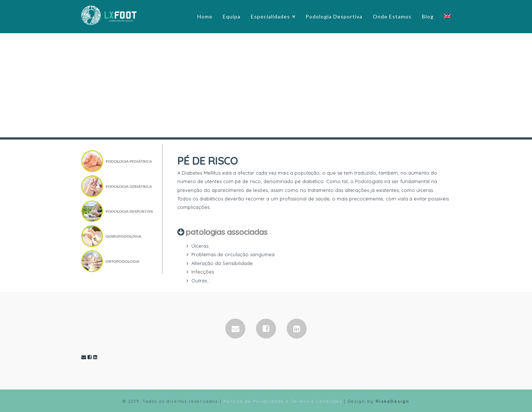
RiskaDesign (393, 401)
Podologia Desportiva (334, 16)
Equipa (232, 16)
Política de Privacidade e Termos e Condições (283, 401)
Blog (428, 16)
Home (205, 16)
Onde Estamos (392, 16)
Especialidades (270, 16)
